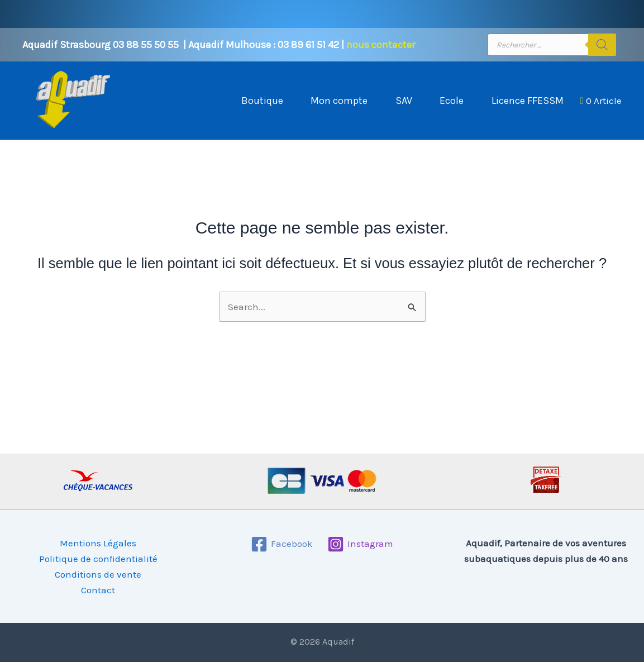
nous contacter (381, 45)
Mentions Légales (98, 543)
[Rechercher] (602, 45)
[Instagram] (360, 544)
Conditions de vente (98, 574)
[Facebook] (282, 544)
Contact (98, 590)
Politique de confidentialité (98, 559)
